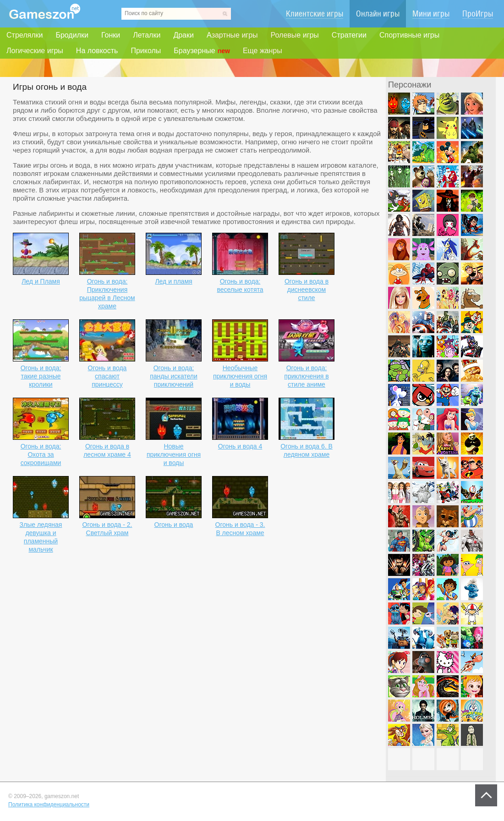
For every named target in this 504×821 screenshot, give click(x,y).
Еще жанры (263, 51)
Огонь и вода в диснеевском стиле (307, 290)
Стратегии (349, 35)
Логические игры (35, 51)
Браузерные (202, 51)
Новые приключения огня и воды (174, 454)
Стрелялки (25, 35)
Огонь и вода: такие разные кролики (41, 376)
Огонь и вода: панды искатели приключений (174, 376)
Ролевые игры (295, 35)
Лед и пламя (173, 281)
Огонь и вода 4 (240, 446)
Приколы (146, 51)
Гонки (111, 35)
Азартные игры (232, 35)
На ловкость (97, 51)
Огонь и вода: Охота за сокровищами (41, 454)
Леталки (147, 35)
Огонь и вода (174, 525)
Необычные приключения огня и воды (240, 376)
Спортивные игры (409, 35)
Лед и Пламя (41, 281)
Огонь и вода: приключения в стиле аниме (306, 376)
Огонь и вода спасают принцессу (107, 376)
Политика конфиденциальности (49, 805)
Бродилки (72, 35)
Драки (184, 35)
